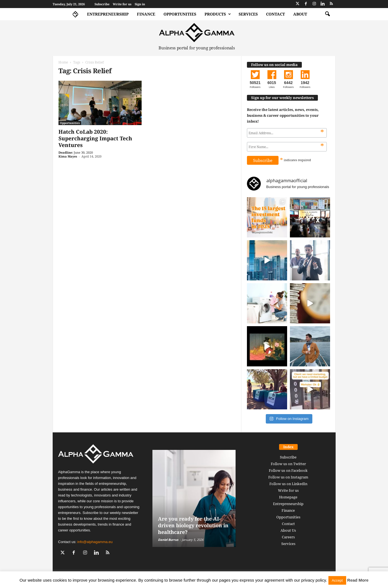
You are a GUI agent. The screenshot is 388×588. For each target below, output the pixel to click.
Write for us (122, 4)
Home (63, 62)
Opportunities (180, 14)
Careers (288, 537)
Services (248, 14)
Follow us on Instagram (288, 477)
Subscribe (102, 4)
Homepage (288, 497)
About (300, 14)
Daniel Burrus (168, 540)
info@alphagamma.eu (95, 542)
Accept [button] (337, 580)
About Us (288, 530)
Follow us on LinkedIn (288, 484)
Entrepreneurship (108, 14)
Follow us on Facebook (288, 470)
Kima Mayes (68, 156)
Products (218, 14)
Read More (358, 580)
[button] (327, 14)
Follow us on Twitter (288, 464)
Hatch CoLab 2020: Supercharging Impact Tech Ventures (95, 138)
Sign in (140, 4)
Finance (146, 14)
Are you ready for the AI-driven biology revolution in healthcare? (193, 525)
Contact (275, 14)
